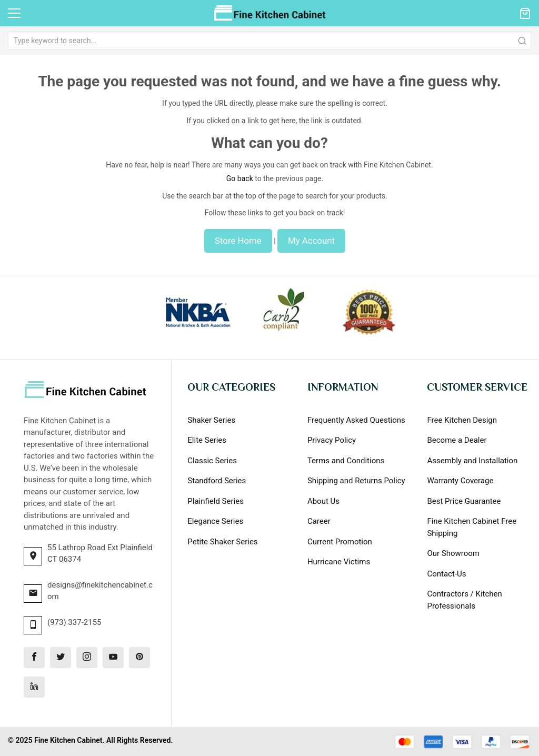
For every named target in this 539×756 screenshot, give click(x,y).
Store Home (238, 241)
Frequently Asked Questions (356, 420)
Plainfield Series (216, 501)
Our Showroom (453, 553)
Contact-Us (446, 574)
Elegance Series (215, 521)
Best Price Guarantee (464, 501)
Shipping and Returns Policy (356, 481)
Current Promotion (340, 542)
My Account (311, 241)
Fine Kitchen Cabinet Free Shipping (472, 527)
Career (319, 521)
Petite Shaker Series (222, 542)
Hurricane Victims (339, 562)
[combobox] (269, 41)
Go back (240, 178)
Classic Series (212, 461)
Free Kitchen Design (462, 420)
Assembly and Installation (472, 461)
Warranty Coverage (460, 481)
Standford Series (217, 481)
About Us (323, 501)
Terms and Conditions (346, 461)
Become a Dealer (457, 440)
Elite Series (207, 440)
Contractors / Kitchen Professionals (464, 600)
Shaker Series (211, 420)
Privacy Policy (332, 440)
